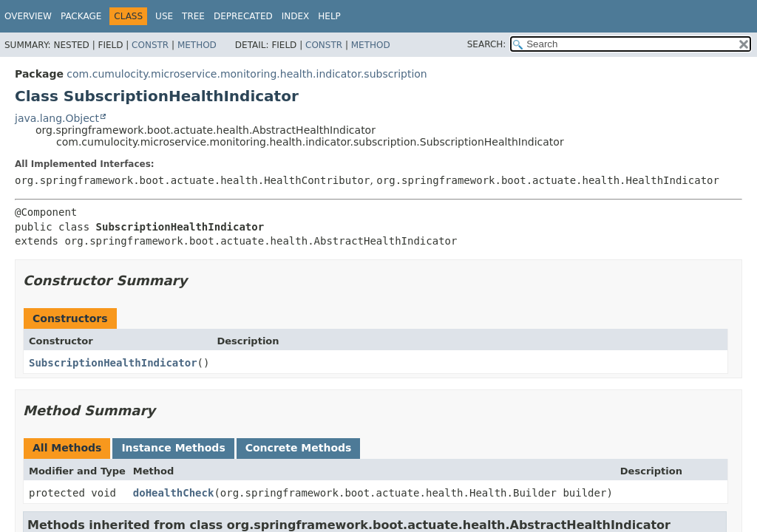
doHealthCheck (174, 493)
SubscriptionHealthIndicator (113, 363)
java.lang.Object (57, 118)
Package (81, 16)
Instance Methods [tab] (173, 448)
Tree (193, 16)
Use (164, 16)
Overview (28, 16)
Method (197, 45)
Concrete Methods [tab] (299, 448)
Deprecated (243, 16)
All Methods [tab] (67, 448)
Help (329, 16)
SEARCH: (487, 44)
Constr (150, 45)
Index (296, 16)
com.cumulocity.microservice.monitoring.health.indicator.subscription (247, 74)
